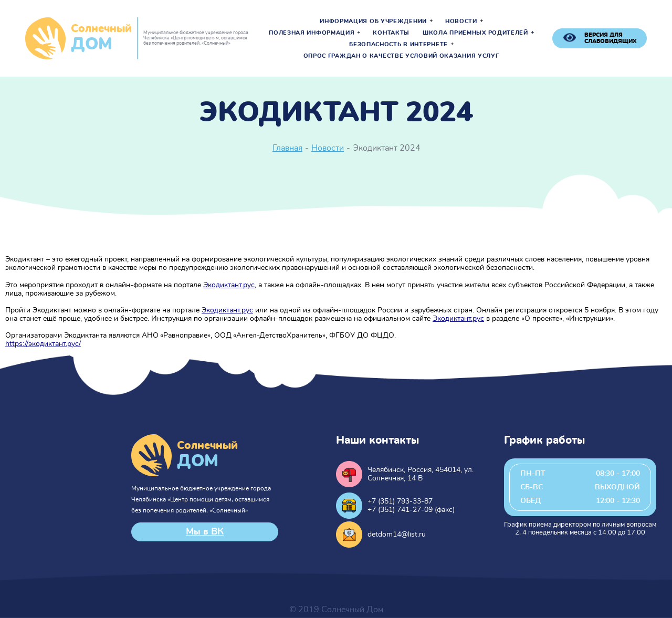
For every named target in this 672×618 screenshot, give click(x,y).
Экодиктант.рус (229, 285)
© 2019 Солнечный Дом (336, 610)
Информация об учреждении (373, 22)
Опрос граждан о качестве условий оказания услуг (401, 56)
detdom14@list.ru (397, 535)
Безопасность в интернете (398, 45)
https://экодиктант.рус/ (43, 344)
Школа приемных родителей (475, 33)
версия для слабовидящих (611, 38)
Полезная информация (312, 33)
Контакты (391, 33)
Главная (287, 148)
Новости (461, 22)
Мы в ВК (205, 532)
